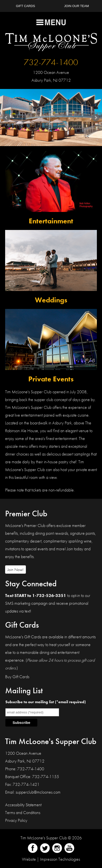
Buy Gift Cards (17, 677)
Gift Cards (25, 6)
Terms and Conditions (23, 812)
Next (96, 118)
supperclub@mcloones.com (38, 792)
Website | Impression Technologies (51, 859)
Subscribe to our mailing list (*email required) (46, 702)
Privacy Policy (16, 820)
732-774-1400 (51, 62)
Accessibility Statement (23, 805)
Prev (6, 118)
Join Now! (15, 570)
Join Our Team (77, 6)
